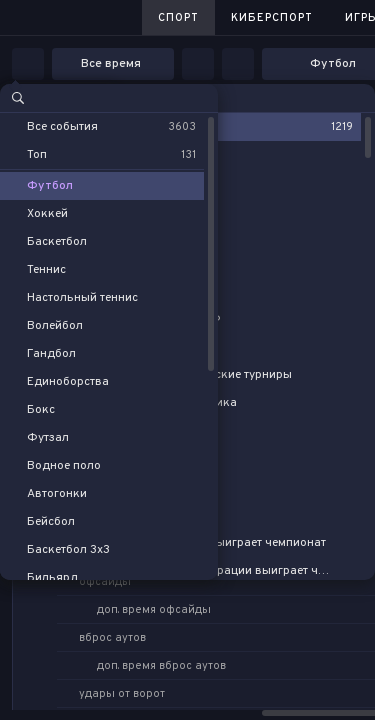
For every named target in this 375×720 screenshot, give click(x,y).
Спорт (178, 18)
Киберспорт (272, 18)
